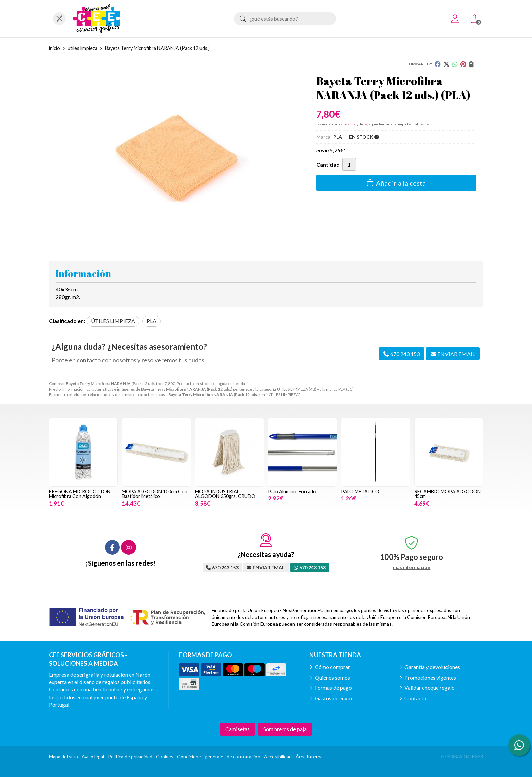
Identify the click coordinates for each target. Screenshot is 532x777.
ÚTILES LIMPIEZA (292, 389)
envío (352, 124)
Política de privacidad (130, 756)
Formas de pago (333, 688)
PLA (342, 389)
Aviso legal (93, 756)
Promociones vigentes (430, 677)
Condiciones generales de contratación (219, 756)
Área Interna (309, 756)
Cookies (165, 756)
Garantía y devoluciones (432, 667)
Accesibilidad (278, 756)
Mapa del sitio (63, 756)
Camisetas (237, 729)
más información (412, 567)
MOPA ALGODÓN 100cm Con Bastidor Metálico (155, 494)
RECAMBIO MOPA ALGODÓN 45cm (448, 494)
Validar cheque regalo (430, 688)
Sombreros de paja (285, 729)
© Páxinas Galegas (462, 757)
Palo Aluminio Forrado (292, 491)
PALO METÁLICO (360, 491)
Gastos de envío (333, 698)
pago (367, 124)
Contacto (415, 698)
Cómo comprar (332, 667)
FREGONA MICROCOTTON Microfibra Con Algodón (80, 494)
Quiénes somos (332, 677)
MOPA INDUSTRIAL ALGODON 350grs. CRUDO (225, 494)
